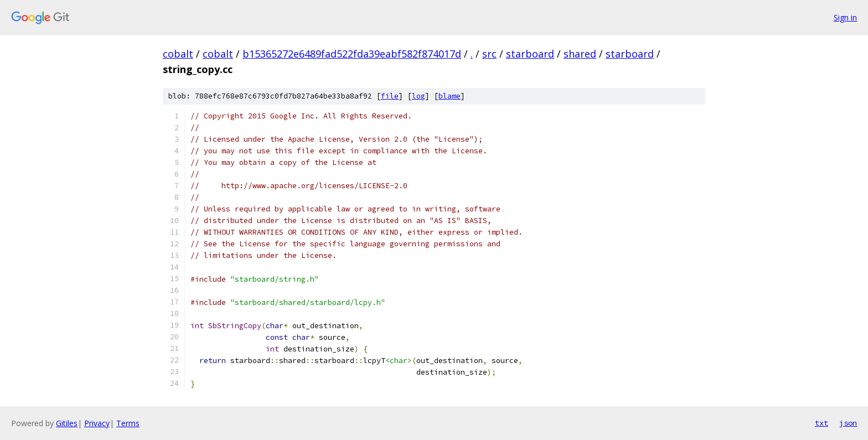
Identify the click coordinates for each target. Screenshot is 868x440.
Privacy (97, 423)
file (390, 96)
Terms (128, 423)
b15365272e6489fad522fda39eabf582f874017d (352, 54)
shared (580, 54)
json (848, 423)
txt (821, 423)
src (489, 54)
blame (449, 96)
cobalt (178, 54)
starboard (530, 54)
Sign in (845, 17)
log (418, 96)
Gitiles (67, 423)
